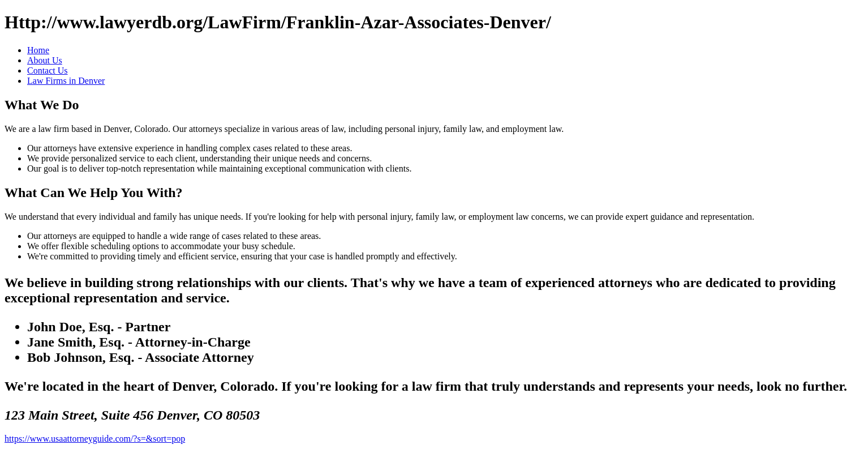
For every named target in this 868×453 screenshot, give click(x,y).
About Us (45, 60)
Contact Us (48, 70)
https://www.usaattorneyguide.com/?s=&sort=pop (95, 439)
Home (38, 50)
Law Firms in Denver (66, 81)
